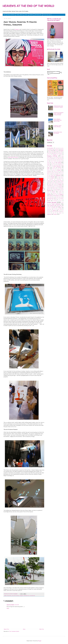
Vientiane (49, 210)
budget (57, 157)
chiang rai (60, 161)
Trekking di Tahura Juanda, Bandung (57, 126)
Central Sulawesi (53, 161)
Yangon (60, 213)
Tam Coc (60, 200)
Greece (59, 170)
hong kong (54, 174)
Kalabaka (62, 178)
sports (57, 198)
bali (53, 151)
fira (57, 169)
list (49, 183)
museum (17, 596)
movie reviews (50, 187)
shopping (49, 194)
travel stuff (49, 207)
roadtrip (60, 192)
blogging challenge (52, 156)
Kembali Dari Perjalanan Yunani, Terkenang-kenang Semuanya (58, 114)
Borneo (53, 157)
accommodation (50, 148)
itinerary (48, 178)
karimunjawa (49, 181)
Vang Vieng (59, 209)
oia (58, 188)
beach (55, 152)
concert (49, 164)
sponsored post (50, 198)
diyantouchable (10, 605)
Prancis (59, 191)
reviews (53, 192)
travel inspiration (51, 205)
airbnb (57, 148)
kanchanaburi (59, 179)
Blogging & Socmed (57, 154)
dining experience (57, 166)
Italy (61, 177)
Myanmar (49, 188)
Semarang (54, 193)
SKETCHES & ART (38, 15)
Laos (53, 182)
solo (54, 197)
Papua (49, 189)
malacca (50, 184)
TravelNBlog (53, 208)
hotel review (60, 174)
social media (49, 197)
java (58, 178)
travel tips (56, 207)
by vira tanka (50, 158)
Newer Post (6, 629)
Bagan (50, 151)
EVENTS (26, 15)
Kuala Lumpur (59, 180)
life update (61, 182)
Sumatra (50, 200)
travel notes (59, 205)
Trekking (60, 208)
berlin (61, 153)
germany (54, 170)
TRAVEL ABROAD (20, 15)
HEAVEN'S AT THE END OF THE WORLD (28, 6)
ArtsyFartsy (9, 596)
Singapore (17, 29)
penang (57, 189)
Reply (8, 608)
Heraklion (53, 173)
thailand (49, 201)
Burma (61, 157)
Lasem (57, 182)
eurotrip (59, 167)
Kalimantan (51, 179)
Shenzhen (60, 193)
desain (50, 166)
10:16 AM (17, 605)
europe (54, 167)
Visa (59, 210)
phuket (55, 191)
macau (62, 183)
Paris (53, 189)
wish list (54, 213)
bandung (57, 151)
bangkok (62, 151)
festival (53, 169)
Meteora (53, 186)
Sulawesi (62, 198)
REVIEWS (31, 15)
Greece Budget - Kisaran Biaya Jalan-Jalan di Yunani (58, 120)
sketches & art (27, 596)
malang (55, 184)
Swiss (55, 200)
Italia (58, 177)
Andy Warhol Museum (13, 157)
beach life (60, 152)
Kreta (54, 180)
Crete (48, 165)
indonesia (58, 175)
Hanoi (61, 171)
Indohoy (52, 175)
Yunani (55, 214)
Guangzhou (49, 171)
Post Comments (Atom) (14, 631)
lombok (58, 183)
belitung (57, 153)
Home (4, 15)
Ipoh (48, 177)
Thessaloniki (55, 201)
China (48, 162)
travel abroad (32, 596)
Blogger (40, 641)
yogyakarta (49, 214)
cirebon (52, 162)
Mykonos (54, 188)
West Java (58, 212)
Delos (53, 165)
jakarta (53, 178)
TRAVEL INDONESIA (11, 15)
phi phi (61, 189)
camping (53, 160)
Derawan (62, 165)
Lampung (49, 182)
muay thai (56, 187)
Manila (48, 186)
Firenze (61, 169)
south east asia (59, 197)
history (57, 173)
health (48, 173)
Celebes (58, 160)
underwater (49, 209)
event (48, 169)
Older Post (42, 629)
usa (54, 209)
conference (54, 164)
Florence (49, 170)
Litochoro (53, 183)
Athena (62, 149)
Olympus (62, 188)
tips (61, 201)
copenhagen (60, 164)
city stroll (14, 596)
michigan (57, 186)
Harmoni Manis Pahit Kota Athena (58, 133)
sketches (51, 196)
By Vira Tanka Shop (47, 15)
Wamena (53, 212)
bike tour (49, 155)
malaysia (60, 184)
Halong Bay (56, 171)
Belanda (49, 153)
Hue (48, 175)
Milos (61, 186)
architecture (51, 149)
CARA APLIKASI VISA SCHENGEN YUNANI (58, 107)
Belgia (53, 153)
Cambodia (49, 160)
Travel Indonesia (56, 204)
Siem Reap (55, 194)
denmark (57, 165)
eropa (48, 167)
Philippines (49, 191)
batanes (50, 152)
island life (52, 177)
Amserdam (62, 148)
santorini (49, 193)
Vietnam (54, 210)
